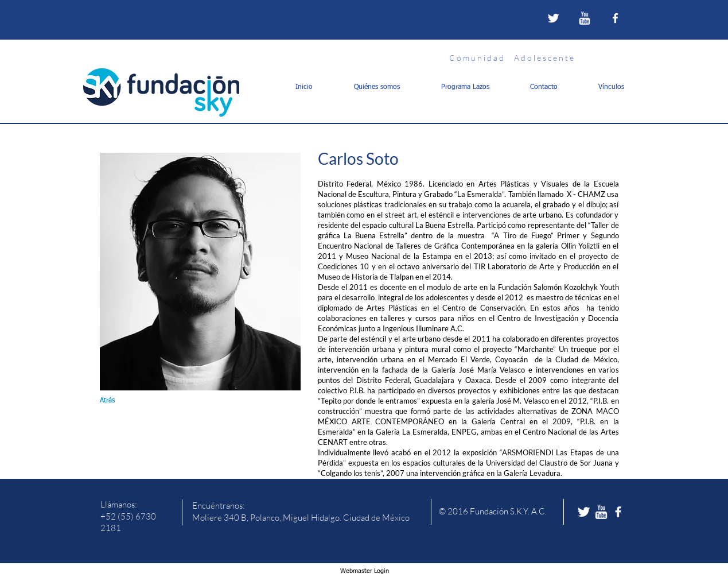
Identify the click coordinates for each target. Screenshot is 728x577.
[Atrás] (122, 401)
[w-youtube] (584, 18)
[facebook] (615, 18)
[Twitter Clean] (553, 18)
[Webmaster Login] (365, 571)
